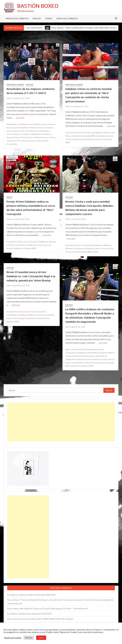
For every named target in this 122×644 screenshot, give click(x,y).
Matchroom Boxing (84, 356)
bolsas (21, 312)
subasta (30, 318)
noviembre (21, 245)
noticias (78, 248)
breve (68, 245)
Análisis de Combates (17, 18)
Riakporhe (37, 134)
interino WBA (107, 353)
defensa (108, 133)
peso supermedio (74, 363)
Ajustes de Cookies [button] (13, 638)
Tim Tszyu (22, 141)
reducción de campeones (95, 363)
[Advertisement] (61, 422)
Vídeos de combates (67, 18)
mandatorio (76, 136)
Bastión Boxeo (38, 6)
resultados (25, 134)
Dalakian (24, 128)
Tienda (49, 18)
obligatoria (102, 136)
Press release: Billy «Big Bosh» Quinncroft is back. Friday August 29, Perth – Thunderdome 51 (48, 609)
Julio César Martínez (29, 131)
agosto (68, 349)
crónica (89, 133)
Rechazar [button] (29, 638)
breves (76, 245)
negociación (100, 356)
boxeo (53, 124)
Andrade (36, 124)
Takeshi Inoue (41, 137)
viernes (32, 141)
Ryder (75, 366)
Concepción (13, 128)
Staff (8, 98)
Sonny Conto (27, 137)
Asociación (11, 242)
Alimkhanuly (25, 124)
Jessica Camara (45, 128)
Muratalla (44, 131)
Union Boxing (79, 252)
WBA (34, 248)
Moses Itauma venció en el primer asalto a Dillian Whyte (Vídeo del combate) (40, 619)
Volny (39, 141)
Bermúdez (90, 349)
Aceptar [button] (41, 638)
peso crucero (101, 248)
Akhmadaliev (12, 124)
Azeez (45, 124)
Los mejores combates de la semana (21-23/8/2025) (29, 614)
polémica (77, 139)
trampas (98, 139)
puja (22, 318)
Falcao (33, 128)
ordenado (81, 359)
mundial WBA (90, 136)
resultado (87, 139)
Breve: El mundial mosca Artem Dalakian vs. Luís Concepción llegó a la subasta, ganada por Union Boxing (31, 276)
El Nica (11, 245)
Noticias (29, 85)
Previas (37, 18)
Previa (9, 197)
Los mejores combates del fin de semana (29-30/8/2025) (31, 595)
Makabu (107, 245)
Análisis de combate (15, 85)
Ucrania (107, 139)
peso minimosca (95, 359)
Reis (16, 134)
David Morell (93, 353)
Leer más (20, 118)
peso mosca (44, 245)
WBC (96, 252)
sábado (46, 134)
